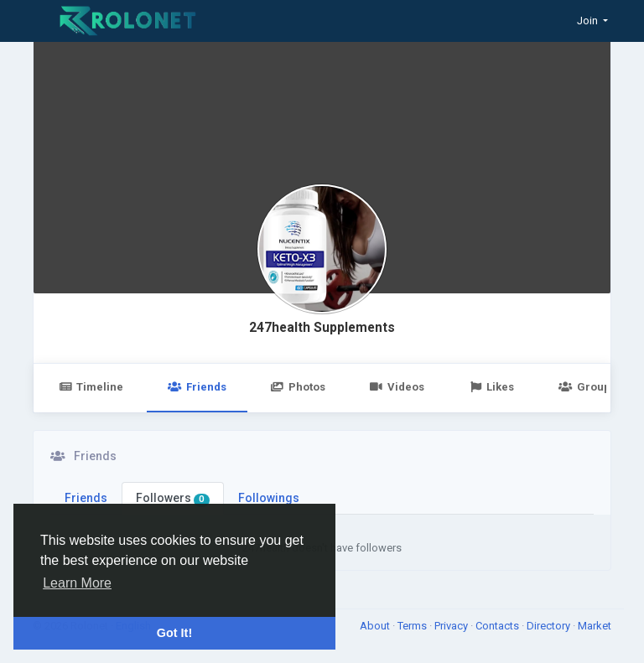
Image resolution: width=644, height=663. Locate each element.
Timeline (91, 387)
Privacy (452, 626)
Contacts (499, 626)
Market (595, 626)
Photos (298, 387)
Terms (413, 626)
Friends (197, 387)
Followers (173, 499)
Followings (269, 498)
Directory (550, 626)
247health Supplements (322, 328)
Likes (491, 387)
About (376, 626)
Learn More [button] (77, 583)
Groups (587, 387)
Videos (397, 387)
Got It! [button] (174, 633)
